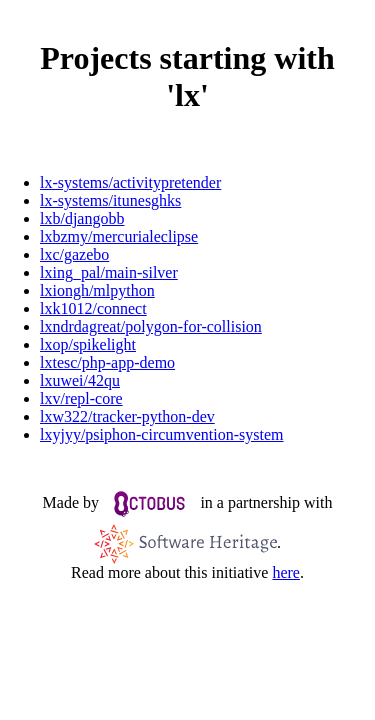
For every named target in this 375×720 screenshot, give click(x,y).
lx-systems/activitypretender (130, 182)
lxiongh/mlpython (97, 290)
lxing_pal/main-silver (109, 272)
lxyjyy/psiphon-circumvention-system (162, 434)
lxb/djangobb (82, 218)
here (286, 572)
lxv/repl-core (81, 398)
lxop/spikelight (88, 344)
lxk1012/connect (93, 308)
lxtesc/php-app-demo (107, 362)
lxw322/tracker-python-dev (127, 416)
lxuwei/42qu (80, 380)
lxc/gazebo (74, 254)
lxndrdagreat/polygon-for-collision (151, 326)
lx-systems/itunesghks (110, 200)
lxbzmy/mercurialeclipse (119, 236)
